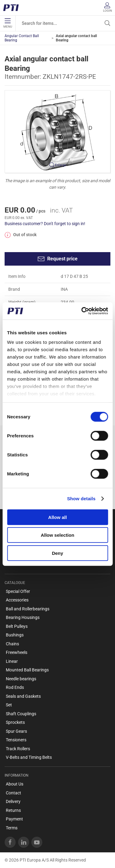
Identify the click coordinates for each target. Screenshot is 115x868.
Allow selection (57, 535)
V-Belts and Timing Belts (29, 757)
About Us (15, 784)
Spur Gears (16, 731)
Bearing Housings (23, 617)
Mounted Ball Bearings (27, 670)
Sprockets (15, 722)
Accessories (17, 600)
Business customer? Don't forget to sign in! (45, 224)
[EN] (13, 8)
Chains (12, 644)
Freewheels (17, 652)
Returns (13, 810)
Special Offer (18, 591)
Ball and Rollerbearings (28, 609)
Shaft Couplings (21, 714)
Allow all (57, 517)
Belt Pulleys (17, 626)
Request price (57, 259)
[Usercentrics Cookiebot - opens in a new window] (82, 311)
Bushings (15, 635)
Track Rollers (18, 749)
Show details (81, 499)
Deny (57, 553)
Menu (8, 23)
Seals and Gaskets (23, 696)
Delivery (13, 801)
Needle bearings (21, 679)
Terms (12, 828)
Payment (14, 819)
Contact (13, 793)
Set (9, 705)
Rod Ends (15, 687)
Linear (12, 661)
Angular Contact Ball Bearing (22, 38)
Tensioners (16, 740)
